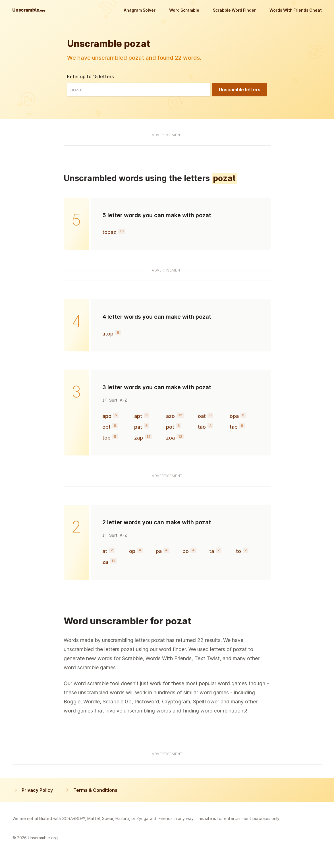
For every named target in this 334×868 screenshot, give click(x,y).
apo (107, 416)
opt (106, 427)
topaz (109, 232)
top (106, 438)
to (238, 551)
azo (170, 416)
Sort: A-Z (115, 400)
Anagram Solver (140, 10)
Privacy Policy (33, 790)
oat (202, 416)
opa (234, 416)
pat (138, 427)
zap (139, 438)
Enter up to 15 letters (90, 76)
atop (108, 334)
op (132, 551)
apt (138, 416)
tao (202, 427)
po (186, 551)
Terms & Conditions (91, 790)
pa (159, 551)
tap (234, 427)
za (105, 562)
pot (170, 427)
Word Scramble (184, 10)
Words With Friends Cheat (296, 10)
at (105, 551)
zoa (170, 438)
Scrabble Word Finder (234, 10)
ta (212, 551)
